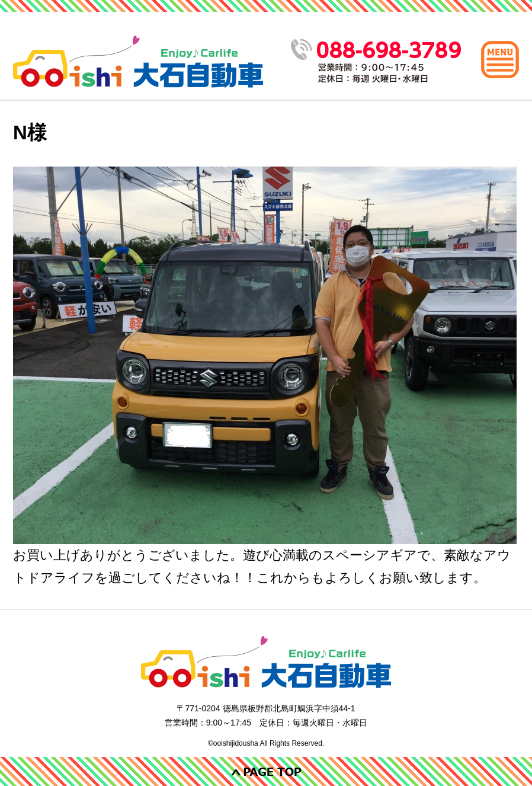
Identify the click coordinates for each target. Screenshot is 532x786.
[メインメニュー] (500, 59)
